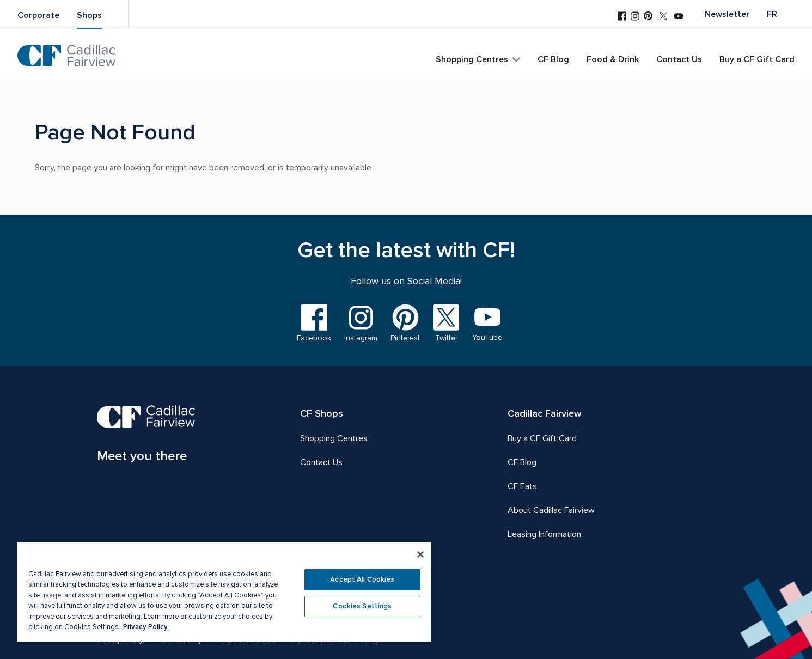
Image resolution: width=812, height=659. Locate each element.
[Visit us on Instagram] (635, 17)
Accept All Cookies (362, 579)
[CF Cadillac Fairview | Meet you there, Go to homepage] (146, 436)
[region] (224, 591)
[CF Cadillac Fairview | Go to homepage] (67, 56)
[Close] (420, 554)
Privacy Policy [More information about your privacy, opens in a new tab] (145, 627)
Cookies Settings (362, 606)
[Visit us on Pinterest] (648, 17)
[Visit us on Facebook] (622, 17)
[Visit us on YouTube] (679, 17)
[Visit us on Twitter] (663, 17)
